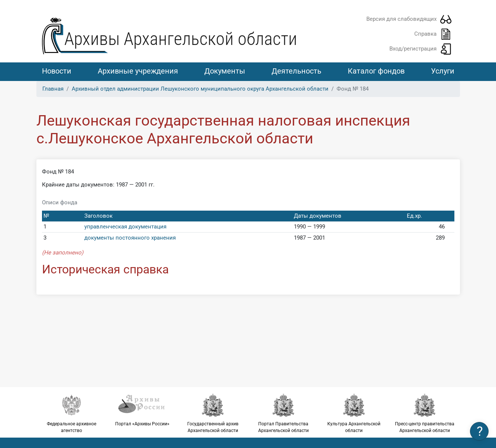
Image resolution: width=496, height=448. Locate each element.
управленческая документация (125, 227)
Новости (57, 71)
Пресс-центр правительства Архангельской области (425, 413)
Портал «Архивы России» (142, 410)
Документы (225, 71)
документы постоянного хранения (130, 238)
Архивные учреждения (138, 71)
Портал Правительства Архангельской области (283, 413)
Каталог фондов (376, 71)
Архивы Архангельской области (181, 39)
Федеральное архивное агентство (72, 413)
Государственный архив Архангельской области (213, 413)
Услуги (443, 71)
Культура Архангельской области (354, 413)
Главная (53, 89)
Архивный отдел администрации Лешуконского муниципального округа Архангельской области (200, 89)
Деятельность (296, 71)
